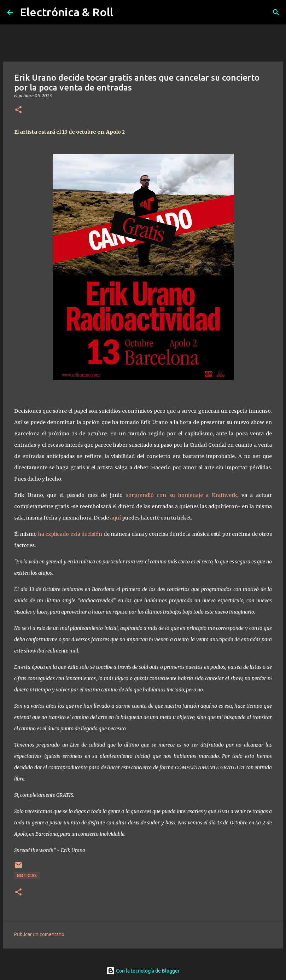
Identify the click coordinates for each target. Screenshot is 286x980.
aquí (115, 518)
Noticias (27, 875)
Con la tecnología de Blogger (143, 971)
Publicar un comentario (39, 934)
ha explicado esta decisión (70, 534)
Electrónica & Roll (66, 12)
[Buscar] (276, 12)
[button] (18, 110)
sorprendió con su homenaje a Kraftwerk (182, 495)
